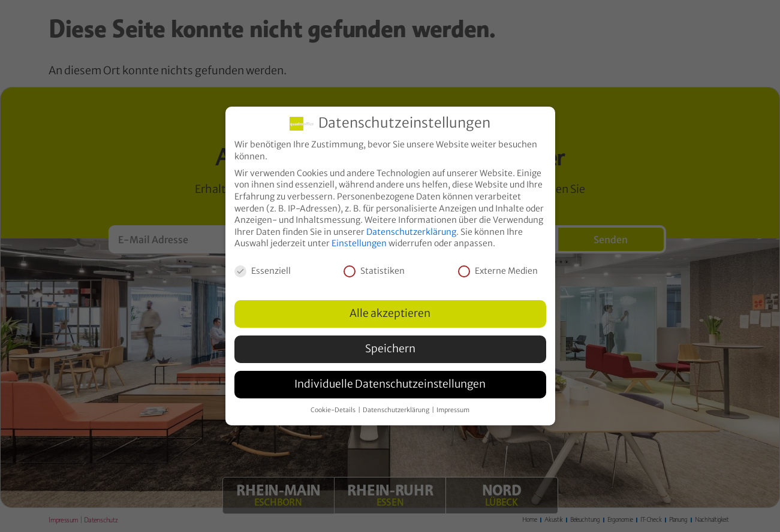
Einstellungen (359, 243)
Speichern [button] (390, 349)
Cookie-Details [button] (334, 410)
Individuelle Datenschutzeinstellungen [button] (390, 384)
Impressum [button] (453, 410)
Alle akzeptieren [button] (390, 313)
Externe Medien (498, 271)
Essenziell (263, 271)
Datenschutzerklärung (411, 231)
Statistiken (374, 271)
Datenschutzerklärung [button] (397, 410)
